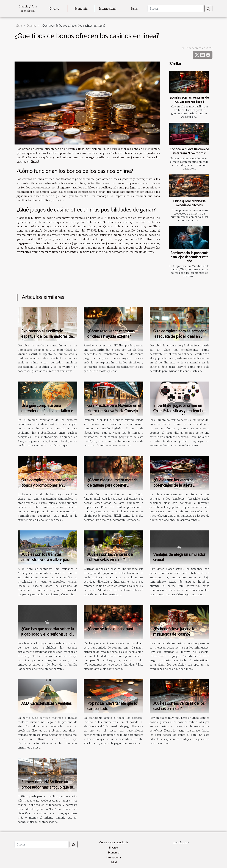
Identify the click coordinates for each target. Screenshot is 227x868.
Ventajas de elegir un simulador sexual (179, 557)
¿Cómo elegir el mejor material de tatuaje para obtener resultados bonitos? (113, 486)
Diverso (54, 9)
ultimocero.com (105, 183)
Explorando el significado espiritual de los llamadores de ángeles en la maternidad (47, 337)
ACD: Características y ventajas (46, 704)
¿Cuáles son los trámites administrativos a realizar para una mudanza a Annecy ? (46, 560)
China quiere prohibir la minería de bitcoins (189, 203)
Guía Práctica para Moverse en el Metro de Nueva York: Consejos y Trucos (114, 411)
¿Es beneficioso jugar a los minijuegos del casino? (175, 632)
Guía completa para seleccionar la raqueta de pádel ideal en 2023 (179, 337)
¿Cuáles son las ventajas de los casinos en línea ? (189, 100)
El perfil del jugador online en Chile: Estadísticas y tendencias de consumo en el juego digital (179, 411)
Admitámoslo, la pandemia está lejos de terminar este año (189, 257)
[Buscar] (175, 9)
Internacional (108, 9)
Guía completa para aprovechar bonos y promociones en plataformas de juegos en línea (47, 486)
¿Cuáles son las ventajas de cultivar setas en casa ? (110, 557)
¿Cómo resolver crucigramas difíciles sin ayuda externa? (111, 334)
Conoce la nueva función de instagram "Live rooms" (189, 151)
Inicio (18, 26)
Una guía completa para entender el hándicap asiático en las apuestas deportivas (48, 411)
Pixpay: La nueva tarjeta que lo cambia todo (112, 706)
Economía (81, 9)
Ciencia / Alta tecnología (28, 9)
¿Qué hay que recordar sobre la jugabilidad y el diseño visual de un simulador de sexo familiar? (48, 634)
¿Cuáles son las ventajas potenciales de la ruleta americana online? (173, 486)
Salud (134, 9)
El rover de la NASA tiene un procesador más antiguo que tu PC (47, 787)
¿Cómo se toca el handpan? (110, 629)
